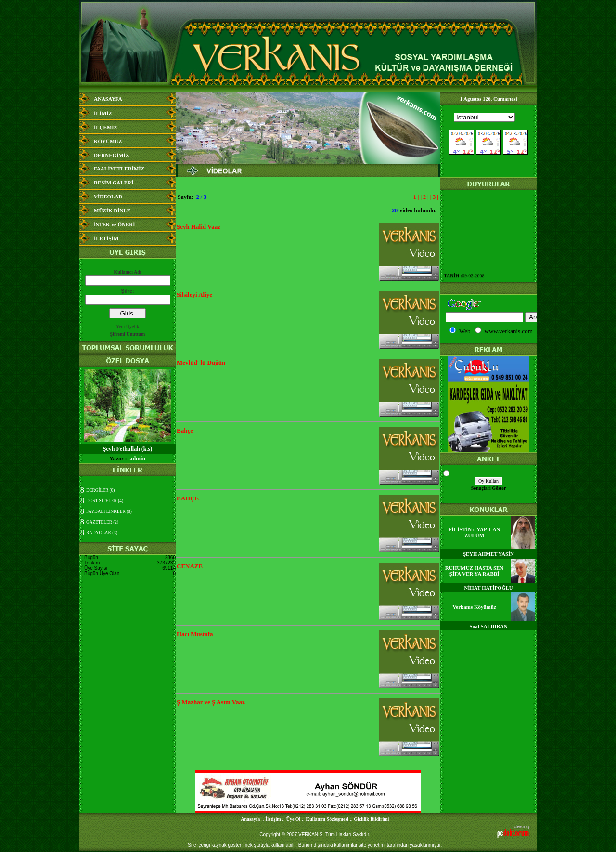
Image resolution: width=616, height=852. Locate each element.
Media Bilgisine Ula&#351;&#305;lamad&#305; (488, 141)
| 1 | (415, 197)
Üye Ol (294, 819)
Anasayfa (250, 819)
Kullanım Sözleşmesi (327, 819)
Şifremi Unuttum (128, 334)
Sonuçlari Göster (489, 488)
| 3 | (434, 197)
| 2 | (424, 197)
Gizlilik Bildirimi (371, 819)
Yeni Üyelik (128, 326)
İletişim (273, 819)
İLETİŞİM (106, 238)
